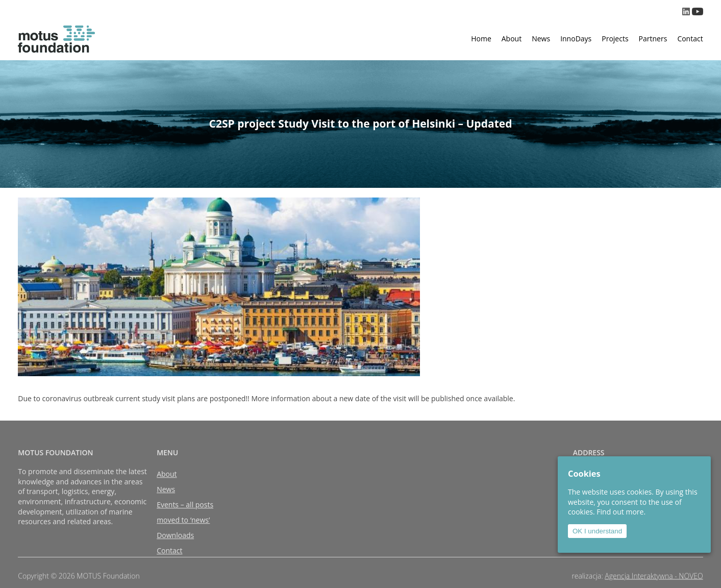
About (512, 39)
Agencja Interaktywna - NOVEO (654, 578)
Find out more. (621, 512)
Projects (615, 39)
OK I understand (597, 531)
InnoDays (576, 39)
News (541, 39)
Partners (653, 39)
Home (481, 39)
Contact (690, 39)
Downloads (175, 543)
